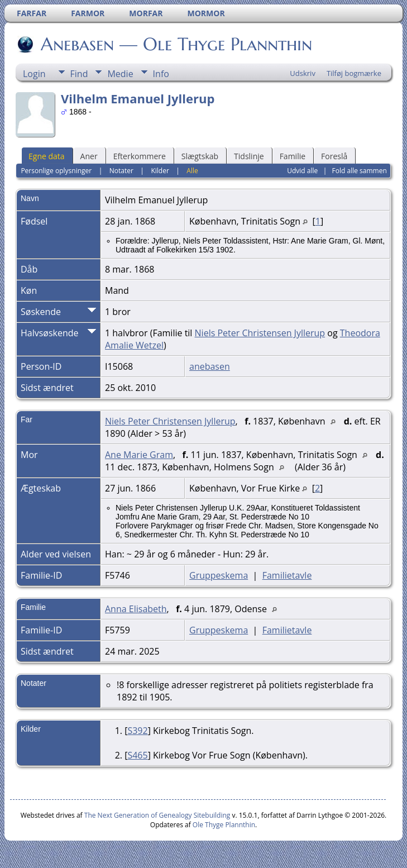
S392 (137, 731)
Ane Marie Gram (139, 455)
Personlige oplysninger (56, 171)
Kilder (160, 171)
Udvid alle (302, 171)
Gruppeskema (219, 575)
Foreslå (334, 156)
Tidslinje (249, 156)
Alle (192, 171)
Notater (121, 171)
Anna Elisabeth (136, 609)
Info (161, 74)
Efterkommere (140, 156)
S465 (137, 755)
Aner (89, 156)
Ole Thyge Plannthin (224, 825)
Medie (120, 74)
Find (79, 74)
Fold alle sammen (360, 171)
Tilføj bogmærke (354, 73)
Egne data (47, 156)
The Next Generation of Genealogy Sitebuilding (157, 815)
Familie (293, 156)
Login (34, 74)
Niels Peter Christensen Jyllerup (260, 333)
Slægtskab (200, 156)
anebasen (210, 366)
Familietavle (287, 575)
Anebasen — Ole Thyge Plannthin (176, 44)
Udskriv (303, 73)
